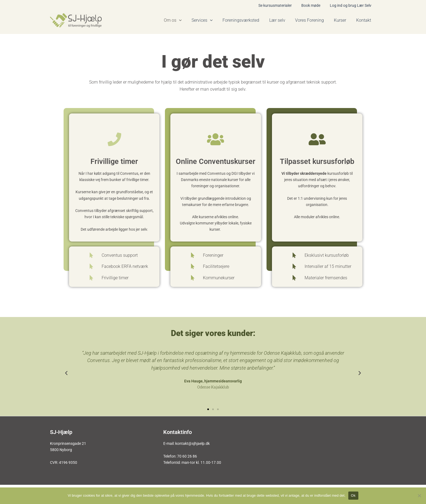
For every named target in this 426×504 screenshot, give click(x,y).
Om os (181, 20)
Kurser (342, 20)
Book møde (314, 5)
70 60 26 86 (187, 456)
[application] (187, 20)
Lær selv (282, 20)
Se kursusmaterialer (280, 5)
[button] (66, 373)
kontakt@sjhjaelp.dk (192, 443)
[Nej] (419, 496)
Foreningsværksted (247, 20)
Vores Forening (313, 20)
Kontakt (364, 20)
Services (209, 20)
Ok (353, 495)
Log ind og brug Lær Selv (351, 5)
